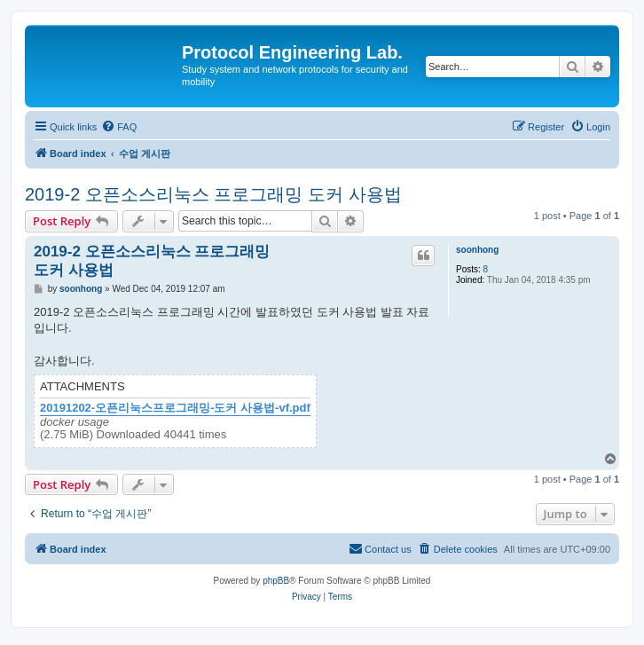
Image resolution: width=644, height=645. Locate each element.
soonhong (477, 250)
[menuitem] (119, 127)
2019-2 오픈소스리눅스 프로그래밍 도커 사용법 (213, 194)
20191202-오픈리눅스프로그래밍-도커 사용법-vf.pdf (175, 408)
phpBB (276, 581)
